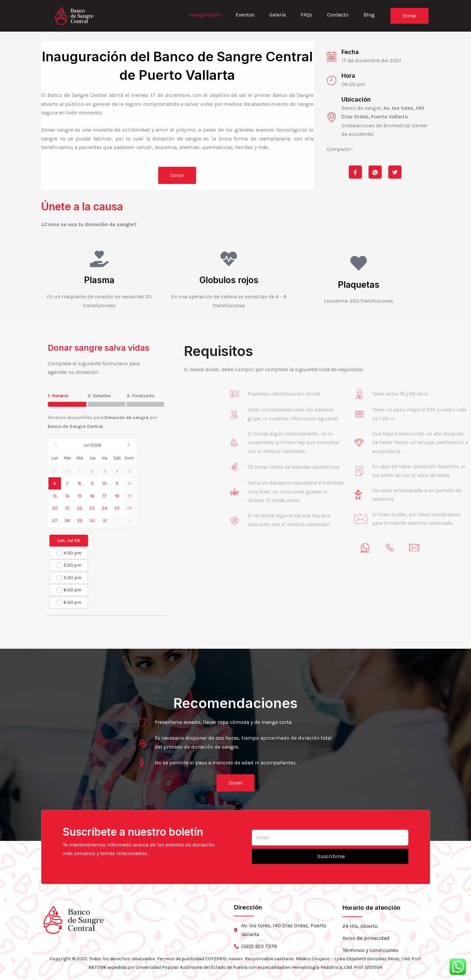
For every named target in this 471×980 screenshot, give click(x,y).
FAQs (306, 15)
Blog (369, 15)
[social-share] (355, 172)
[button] (92, 445)
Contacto (337, 15)
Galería (277, 15)
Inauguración (203, 15)
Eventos (244, 15)
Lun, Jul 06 (69, 540)
